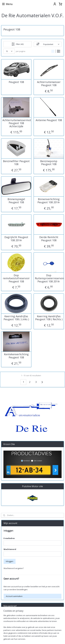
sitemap (48, 639)
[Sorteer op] (48, 44)
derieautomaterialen (12, 630)
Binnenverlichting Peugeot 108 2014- (49, 201)
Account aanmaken (14, 596)
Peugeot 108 (16, 82)
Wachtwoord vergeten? (14, 568)
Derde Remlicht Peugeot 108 (49, 239)
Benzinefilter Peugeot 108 (16, 163)
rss (54, 639)
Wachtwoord (10, 549)
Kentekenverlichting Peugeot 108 (16, 356)
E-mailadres (9, 538)
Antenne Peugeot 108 (49, 120)
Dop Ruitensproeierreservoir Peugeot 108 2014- (49, 278)
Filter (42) (17, 44)
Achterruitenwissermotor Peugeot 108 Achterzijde (16, 123)
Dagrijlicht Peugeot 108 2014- (16, 239)
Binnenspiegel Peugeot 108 (16, 201)
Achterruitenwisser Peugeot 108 (49, 84)
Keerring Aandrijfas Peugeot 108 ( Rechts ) (49, 318)
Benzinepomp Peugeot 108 (49, 163)
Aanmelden (11, 620)
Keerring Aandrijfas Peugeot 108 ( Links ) (16, 318)
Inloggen (10, 561)
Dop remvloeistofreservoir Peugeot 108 (16, 278)
